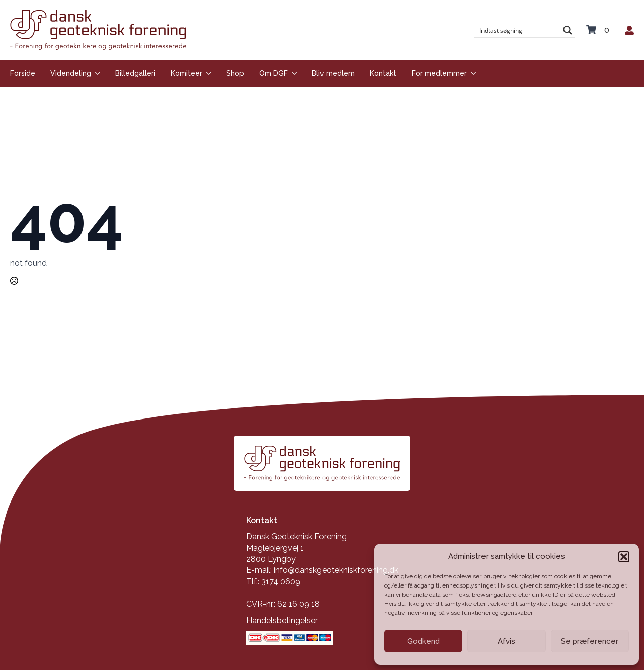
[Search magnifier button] (568, 30)
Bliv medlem (333, 73)
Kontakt (383, 73)
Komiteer (186, 73)
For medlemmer (439, 73)
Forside (23, 73)
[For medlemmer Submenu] (471, 73)
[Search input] (518, 30)
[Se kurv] (600, 30)
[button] (624, 557)
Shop (235, 73)
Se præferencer (590, 641)
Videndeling (71, 73)
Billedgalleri (135, 73)
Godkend (423, 641)
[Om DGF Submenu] (292, 73)
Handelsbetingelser (282, 620)
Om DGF (273, 73)
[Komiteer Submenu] (207, 73)
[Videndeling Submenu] (96, 73)
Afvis (506, 641)
